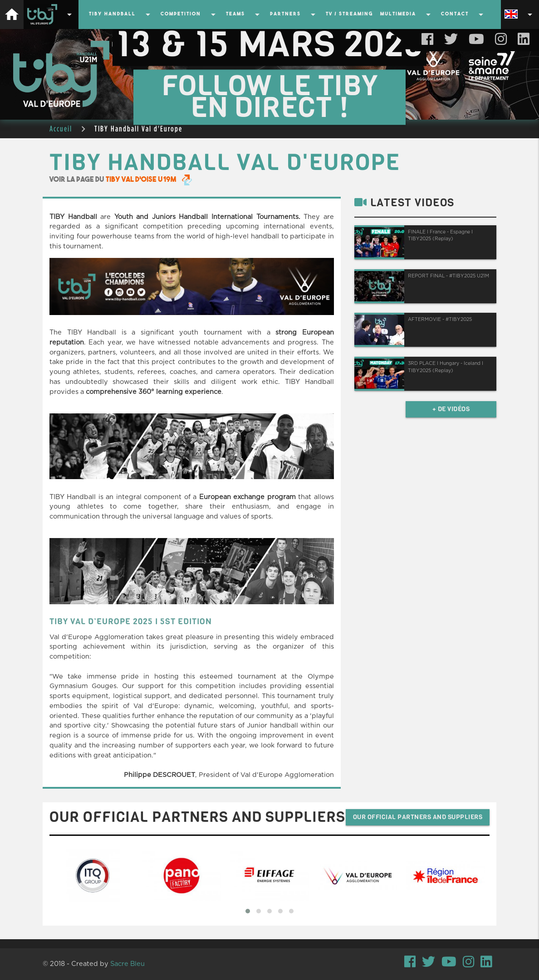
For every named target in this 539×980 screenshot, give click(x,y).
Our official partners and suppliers (418, 817)
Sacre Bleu (127, 964)
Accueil (61, 129)
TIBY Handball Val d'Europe (138, 129)
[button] (248, 911)
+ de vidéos (451, 409)
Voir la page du (121, 180)
